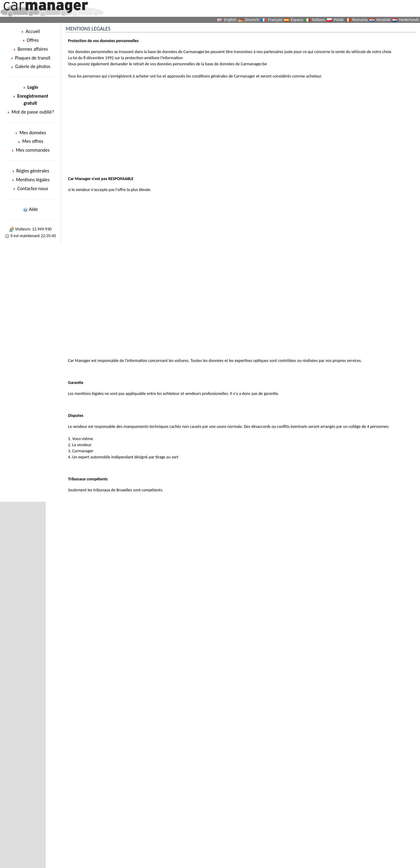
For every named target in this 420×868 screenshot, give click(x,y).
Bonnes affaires (30, 49)
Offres (30, 40)
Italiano (319, 20)
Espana (297, 20)
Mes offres (30, 141)
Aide (30, 209)
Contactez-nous (30, 188)
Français (275, 20)
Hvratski (383, 20)
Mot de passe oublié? (30, 112)
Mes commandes (30, 150)
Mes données (30, 133)
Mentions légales (31, 180)
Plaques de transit (31, 58)
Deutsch (252, 20)
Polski (339, 20)
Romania (360, 20)
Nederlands (409, 20)
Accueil (30, 31)
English (230, 20)
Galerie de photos (30, 66)
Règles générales (31, 171)
